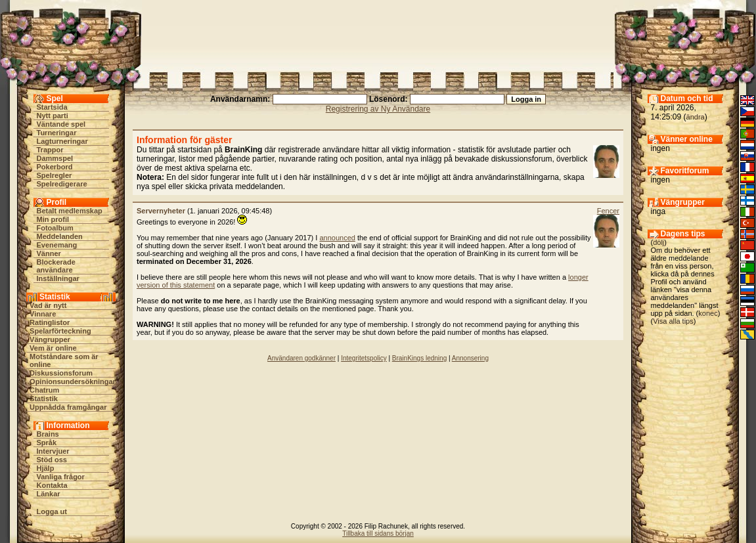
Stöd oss (52, 460)
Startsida (52, 107)
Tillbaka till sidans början (378, 533)
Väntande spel (61, 124)
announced (337, 238)
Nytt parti (53, 116)
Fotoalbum (55, 228)
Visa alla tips (673, 321)
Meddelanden (60, 236)
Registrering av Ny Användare (378, 109)
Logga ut (52, 511)
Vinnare (43, 314)
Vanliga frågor (61, 477)
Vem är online (53, 348)
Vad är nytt (48, 305)
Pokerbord (55, 167)
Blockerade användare (56, 266)
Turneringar (57, 133)
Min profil (53, 219)
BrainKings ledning (419, 358)
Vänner (49, 253)
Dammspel (55, 158)
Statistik (44, 399)
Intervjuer (53, 451)
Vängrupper (50, 339)
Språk (47, 443)
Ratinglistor (50, 322)
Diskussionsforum (61, 373)
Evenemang (57, 245)
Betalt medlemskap (70, 211)
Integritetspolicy (364, 358)
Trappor (50, 150)
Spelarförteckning (60, 331)
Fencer (608, 211)
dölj (658, 242)
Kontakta (52, 485)
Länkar (49, 494)
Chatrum (44, 390)
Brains (48, 434)
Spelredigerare (62, 184)
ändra (696, 117)
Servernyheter (161, 211)
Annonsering (470, 358)
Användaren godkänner (301, 358)
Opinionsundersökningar (73, 381)
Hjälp (46, 468)
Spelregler (55, 175)
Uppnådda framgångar (68, 407)
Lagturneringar (62, 141)
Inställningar (58, 278)
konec (708, 313)
